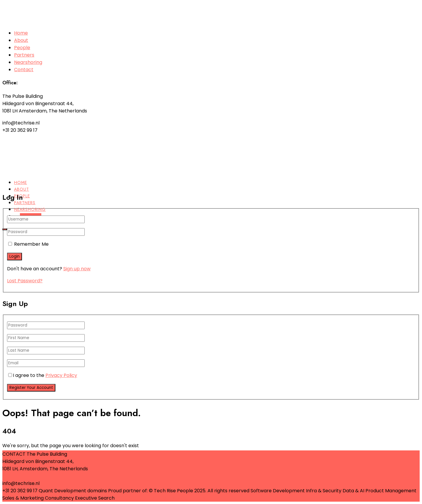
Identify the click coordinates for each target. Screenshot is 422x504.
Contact (24, 70)
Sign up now (77, 269)
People (22, 48)
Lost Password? (25, 281)
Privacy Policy (61, 375)
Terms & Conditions (183, 498)
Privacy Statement (137, 498)
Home (21, 33)
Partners (24, 55)
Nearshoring (28, 62)
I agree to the (43, 375)
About (21, 40)
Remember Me (31, 244)
